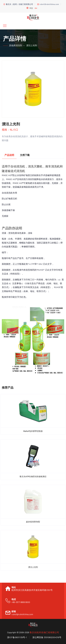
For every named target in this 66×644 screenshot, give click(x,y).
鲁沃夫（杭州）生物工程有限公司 (18, 4)
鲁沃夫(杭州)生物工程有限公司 (44, 632)
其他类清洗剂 (16, 45)
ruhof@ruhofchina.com (48, 4)
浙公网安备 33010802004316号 (47, 637)
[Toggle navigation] (5, 26)
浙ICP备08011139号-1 (17, 637)
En (36, 8)
